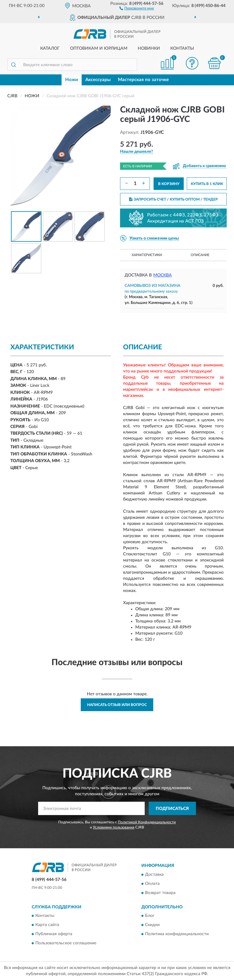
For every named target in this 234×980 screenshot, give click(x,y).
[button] (137, 8)
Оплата (152, 884)
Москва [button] (163, 275)
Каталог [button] (50, 48)
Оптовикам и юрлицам (99, 48)
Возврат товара (160, 893)
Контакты (182, 48)
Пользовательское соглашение (66, 943)
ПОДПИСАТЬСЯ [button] (172, 809)
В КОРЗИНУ (169, 184)
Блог (150, 916)
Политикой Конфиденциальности (147, 822)
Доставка (154, 875)
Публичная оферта (54, 934)
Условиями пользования (114, 827)
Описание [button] (200, 255)
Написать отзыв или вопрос (117, 705)
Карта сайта (47, 925)
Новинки (149, 48)
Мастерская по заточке (143, 80)
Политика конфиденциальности (177, 934)
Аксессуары (98, 80)
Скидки (152, 925)
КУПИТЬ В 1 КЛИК (207, 184)
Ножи (72, 80)
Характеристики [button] (147, 255)
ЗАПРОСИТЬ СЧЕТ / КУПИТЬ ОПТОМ (174, 199)
